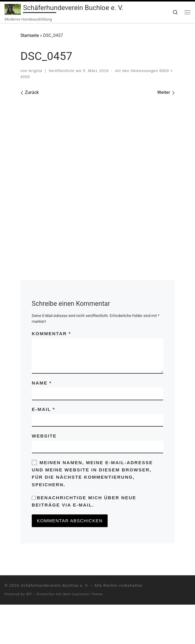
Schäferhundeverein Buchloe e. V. (55, 625)
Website (44, 475)
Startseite (30, 35)
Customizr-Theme (87, 634)
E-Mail (43, 449)
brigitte (36, 71)
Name (42, 422)
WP (29, 634)
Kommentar (51, 373)
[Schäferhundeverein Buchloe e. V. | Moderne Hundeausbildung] (13, 9)
